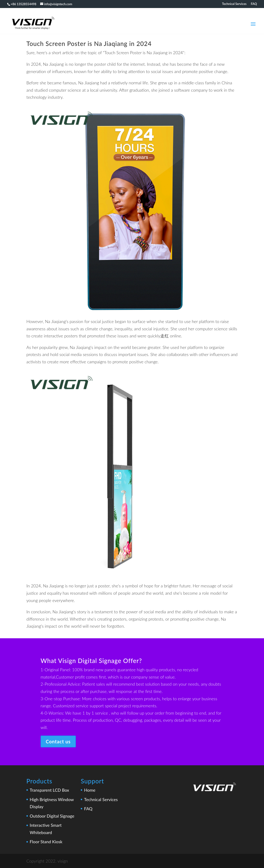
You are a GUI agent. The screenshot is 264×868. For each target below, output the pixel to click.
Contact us (58, 741)
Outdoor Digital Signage (52, 816)
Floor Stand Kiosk (46, 842)
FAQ (254, 4)
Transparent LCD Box (49, 790)
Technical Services (234, 4)
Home (90, 790)
